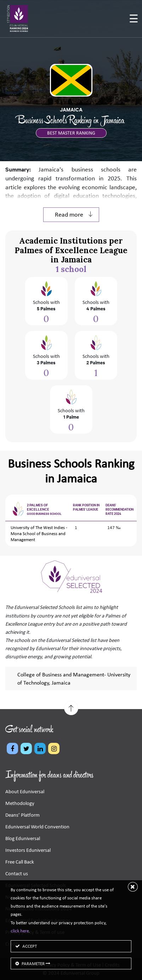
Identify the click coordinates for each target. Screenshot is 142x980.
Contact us (17, 873)
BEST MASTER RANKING (71, 133)
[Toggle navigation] (134, 19)
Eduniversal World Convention (37, 827)
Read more (74, 214)
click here (20, 931)
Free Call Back (20, 862)
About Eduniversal (25, 791)
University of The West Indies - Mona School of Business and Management (39, 533)
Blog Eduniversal (23, 838)
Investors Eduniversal (28, 850)
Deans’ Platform (22, 815)
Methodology (20, 803)
